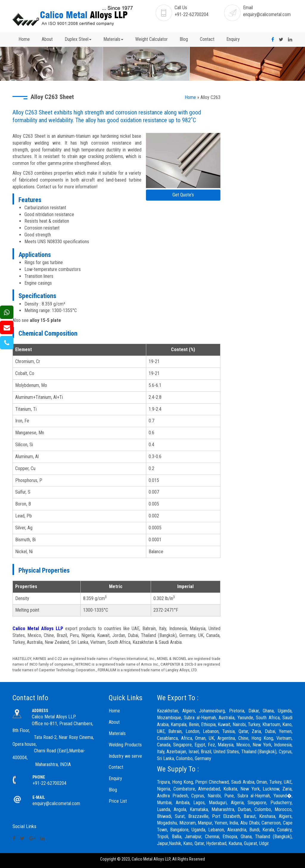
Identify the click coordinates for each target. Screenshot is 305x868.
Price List (118, 801)
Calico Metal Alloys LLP (38, 628)
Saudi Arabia (243, 782)
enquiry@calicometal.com (267, 14)
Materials (117, 733)
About (47, 39)
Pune (229, 796)
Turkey (275, 782)
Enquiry (233, 39)
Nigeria (164, 789)
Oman (262, 782)
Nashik (175, 843)
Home (24, 39)
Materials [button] (113, 39)
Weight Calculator (151, 39)
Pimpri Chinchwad (212, 782)
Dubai (270, 731)
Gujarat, (251, 843)
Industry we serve (125, 756)
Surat (180, 816)
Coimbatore (184, 789)
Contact (207, 39)
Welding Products (125, 745)
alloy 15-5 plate (45, 320)
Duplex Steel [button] (78, 39)
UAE (288, 782)
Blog (184, 39)
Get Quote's (183, 195)
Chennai (212, 837)
